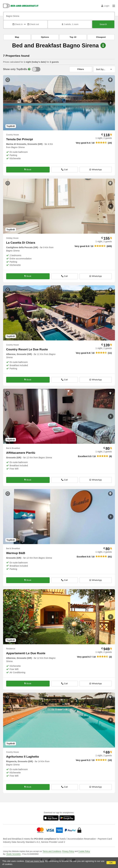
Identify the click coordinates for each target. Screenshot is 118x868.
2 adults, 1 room (70, 24)
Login (105, 6)
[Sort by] (104, 69)
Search (103, 24)
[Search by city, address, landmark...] (59, 16)
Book (28, 170)
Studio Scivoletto (13, 854)
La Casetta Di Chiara (21, 243)
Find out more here (35, 861)
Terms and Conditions (52, 851)
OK (111, 863)
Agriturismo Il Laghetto (23, 757)
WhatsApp (96, 170)
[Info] (29, 69)
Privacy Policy (68, 851)
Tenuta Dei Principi (20, 139)
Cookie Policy (84, 851)
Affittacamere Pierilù (21, 453)
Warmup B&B (16, 553)
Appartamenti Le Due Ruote (26, 653)
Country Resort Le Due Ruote (27, 349)
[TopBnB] (36, 69)
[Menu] (114, 6)
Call (65, 170)
